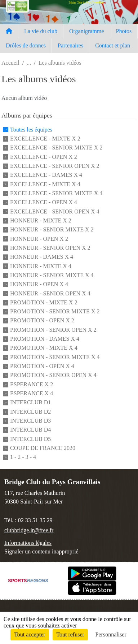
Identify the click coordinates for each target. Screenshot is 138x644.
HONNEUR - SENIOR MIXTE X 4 (52, 275)
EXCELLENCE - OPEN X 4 (44, 203)
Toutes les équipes (31, 130)
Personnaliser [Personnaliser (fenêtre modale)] (111, 634)
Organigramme (87, 31)
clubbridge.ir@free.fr (29, 530)
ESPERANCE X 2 (32, 384)
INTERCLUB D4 (30, 430)
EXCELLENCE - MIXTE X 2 (45, 139)
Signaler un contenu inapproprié (41, 551)
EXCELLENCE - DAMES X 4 (46, 175)
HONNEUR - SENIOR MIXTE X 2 (52, 230)
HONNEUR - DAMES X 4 (42, 257)
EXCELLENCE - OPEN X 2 (44, 157)
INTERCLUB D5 (30, 439)
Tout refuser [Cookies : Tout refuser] (70, 634)
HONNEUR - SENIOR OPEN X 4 (50, 293)
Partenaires (70, 45)
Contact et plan (113, 45)
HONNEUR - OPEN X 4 (39, 284)
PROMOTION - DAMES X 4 (45, 339)
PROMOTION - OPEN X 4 (42, 366)
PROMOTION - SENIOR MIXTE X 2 (55, 311)
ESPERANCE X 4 (32, 393)
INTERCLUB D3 (30, 421)
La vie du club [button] (41, 31)
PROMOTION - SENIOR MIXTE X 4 (55, 357)
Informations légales (28, 543)
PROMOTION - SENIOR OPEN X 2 (53, 330)
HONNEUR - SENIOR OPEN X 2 (50, 248)
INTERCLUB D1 (30, 403)
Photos (124, 31)
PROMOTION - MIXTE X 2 (44, 302)
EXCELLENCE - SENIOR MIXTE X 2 (56, 148)
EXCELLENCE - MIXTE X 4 (45, 184)
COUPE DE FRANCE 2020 (43, 448)
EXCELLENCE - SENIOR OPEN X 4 (55, 211)
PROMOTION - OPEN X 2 (42, 321)
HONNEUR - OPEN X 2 (39, 239)
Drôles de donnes (26, 45)
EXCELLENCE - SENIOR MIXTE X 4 (56, 193)
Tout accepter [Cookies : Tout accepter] (30, 634)
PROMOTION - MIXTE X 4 (44, 348)
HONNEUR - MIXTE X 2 (41, 220)
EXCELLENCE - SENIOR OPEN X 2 (55, 166)
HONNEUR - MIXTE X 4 (41, 266)
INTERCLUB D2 (30, 412)
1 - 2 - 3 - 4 (23, 457)
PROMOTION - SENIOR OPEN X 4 (53, 375)
